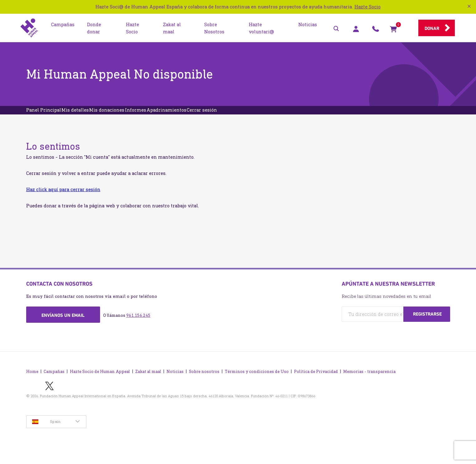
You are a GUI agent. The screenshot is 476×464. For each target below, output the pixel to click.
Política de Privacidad (316, 382)
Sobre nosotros (204, 382)
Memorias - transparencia (369, 382)
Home (32, 382)
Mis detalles (95, 115)
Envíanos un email (63, 326)
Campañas (54, 382)
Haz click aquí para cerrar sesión (63, 200)
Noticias (175, 382)
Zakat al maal (148, 382)
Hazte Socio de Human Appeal (100, 382)
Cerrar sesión (274, 115)
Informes (181, 115)
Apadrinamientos (225, 115)
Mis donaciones (139, 115)
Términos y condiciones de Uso (257, 382)
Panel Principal (50, 115)
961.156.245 (138, 326)
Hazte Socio (368, 7)
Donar (432, 28)
